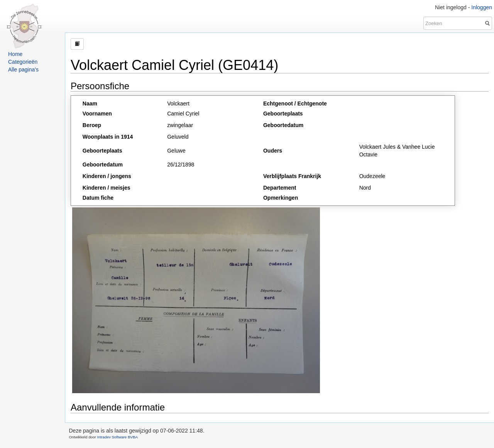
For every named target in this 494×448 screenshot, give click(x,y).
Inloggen (482, 7)
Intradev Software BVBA (117, 437)
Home (15, 54)
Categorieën (23, 62)
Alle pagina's (23, 70)
